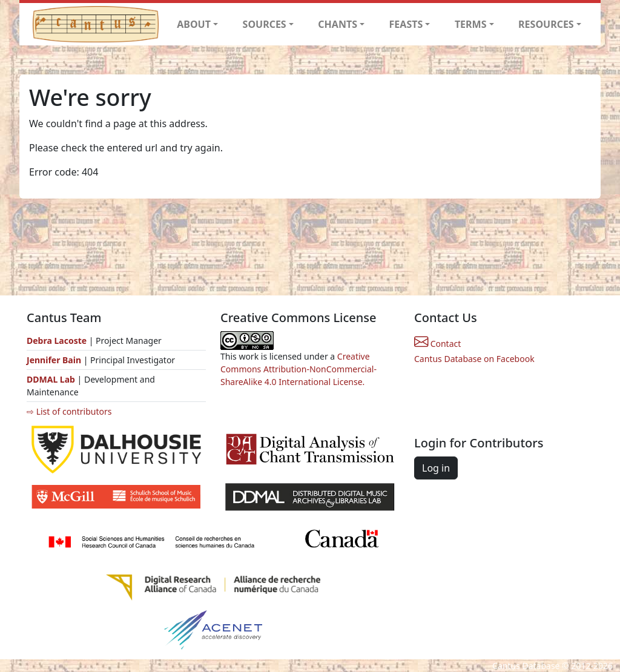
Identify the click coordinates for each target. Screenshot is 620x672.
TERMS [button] (471, 24)
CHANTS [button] (338, 24)
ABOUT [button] (194, 24)
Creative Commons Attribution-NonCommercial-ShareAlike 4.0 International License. (298, 369)
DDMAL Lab (51, 379)
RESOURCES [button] (546, 24)
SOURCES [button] (265, 24)
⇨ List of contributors (69, 411)
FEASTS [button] (406, 24)
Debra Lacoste (57, 341)
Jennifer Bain (55, 360)
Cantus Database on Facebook (474, 359)
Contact (437, 344)
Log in (436, 468)
